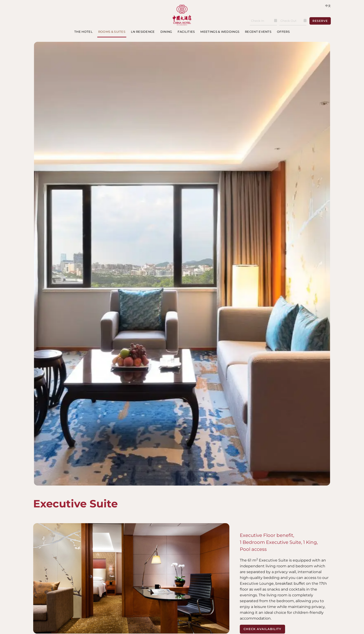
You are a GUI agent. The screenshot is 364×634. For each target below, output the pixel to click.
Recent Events (258, 32)
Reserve (320, 21)
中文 (328, 6)
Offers (283, 32)
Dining (166, 32)
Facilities (186, 32)
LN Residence (143, 32)
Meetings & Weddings (220, 32)
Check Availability (262, 629)
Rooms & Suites (112, 32)
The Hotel (83, 32)
